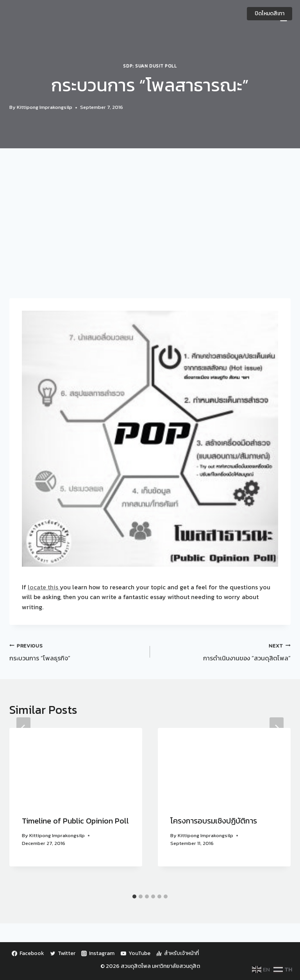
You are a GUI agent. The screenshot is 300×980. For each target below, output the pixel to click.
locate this (44, 587)
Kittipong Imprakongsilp (45, 107)
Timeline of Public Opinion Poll (75, 821)
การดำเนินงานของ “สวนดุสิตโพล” (223, 652)
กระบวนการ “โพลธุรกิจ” (77, 652)
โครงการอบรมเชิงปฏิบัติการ (214, 821)
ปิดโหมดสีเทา (270, 13)
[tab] (134, 896)
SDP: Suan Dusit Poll (150, 66)
